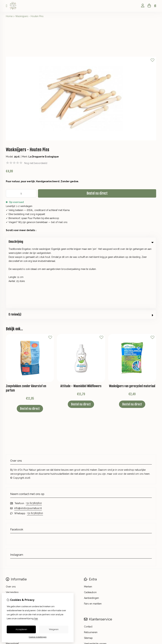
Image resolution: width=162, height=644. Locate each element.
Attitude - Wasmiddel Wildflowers (81, 324)
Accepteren (21, 629)
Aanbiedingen (91, 536)
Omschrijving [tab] (81, 242)
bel (53, 222)
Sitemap (88, 576)
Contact (88, 565)
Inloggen (11, 565)
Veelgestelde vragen (95, 582)
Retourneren (91, 570)
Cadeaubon (90, 530)
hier (36, 618)
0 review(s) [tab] (81, 252)
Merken (88, 525)
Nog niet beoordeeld (36, 163)
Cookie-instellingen (38, 637)
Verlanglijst (12, 576)
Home (9, 16)
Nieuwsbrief (12, 582)
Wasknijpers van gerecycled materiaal (132, 324)
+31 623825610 (34, 441)
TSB (154, 598)
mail (60, 222)
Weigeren (54, 629)
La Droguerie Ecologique (44, 157)
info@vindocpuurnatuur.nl (28, 446)
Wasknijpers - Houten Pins (29, 16)
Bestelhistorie (13, 570)
